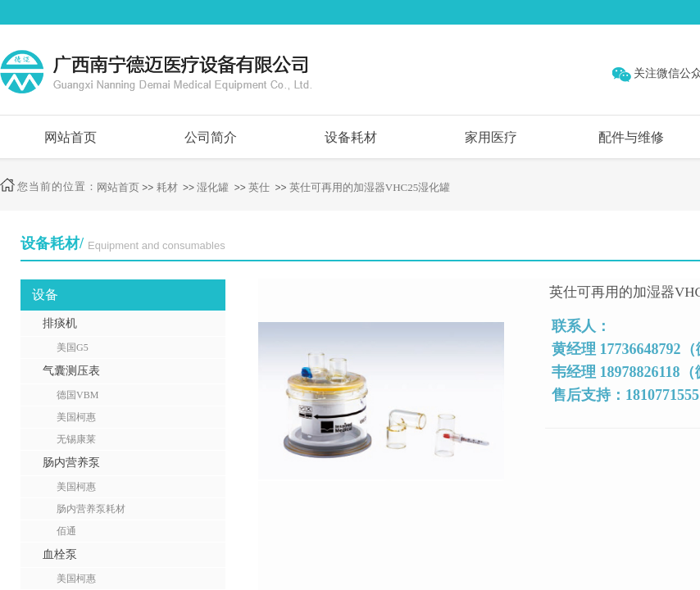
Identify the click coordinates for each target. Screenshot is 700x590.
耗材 (167, 187)
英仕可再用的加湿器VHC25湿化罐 (370, 187)
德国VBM (77, 395)
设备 (45, 295)
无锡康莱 (76, 439)
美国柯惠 (76, 417)
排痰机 (60, 323)
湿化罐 (213, 187)
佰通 (66, 531)
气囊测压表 (71, 371)
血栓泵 (60, 554)
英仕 (259, 187)
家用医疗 (491, 137)
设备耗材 (351, 137)
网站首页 (70, 137)
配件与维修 (631, 137)
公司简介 (211, 137)
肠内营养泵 (71, 463)
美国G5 (73, 347)
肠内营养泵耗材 (91, 509)
